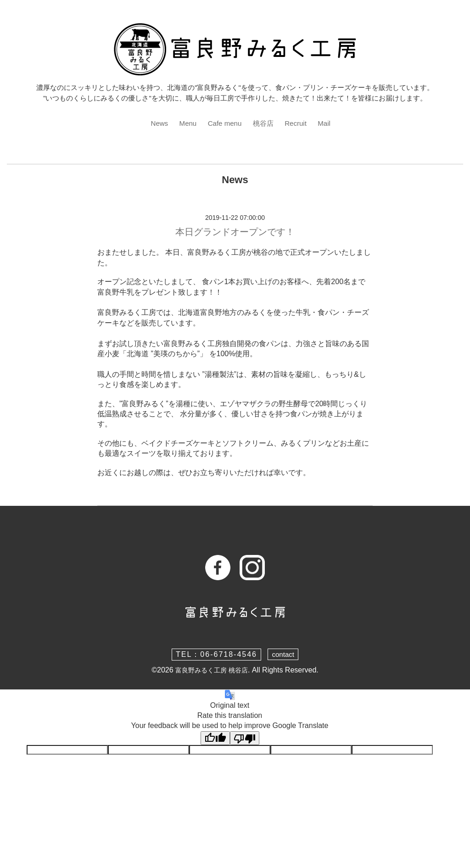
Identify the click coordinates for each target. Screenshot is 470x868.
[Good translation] (215, 739)
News (156, 123)
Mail (327, 123)
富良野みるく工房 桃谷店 (212, 671)
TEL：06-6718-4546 (215, 655)
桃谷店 (264, 123)
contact (283, 655)
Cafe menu (224, 123)
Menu (185, 123)
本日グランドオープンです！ (235, 233)
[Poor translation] (245, 739)
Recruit (298, 123)
